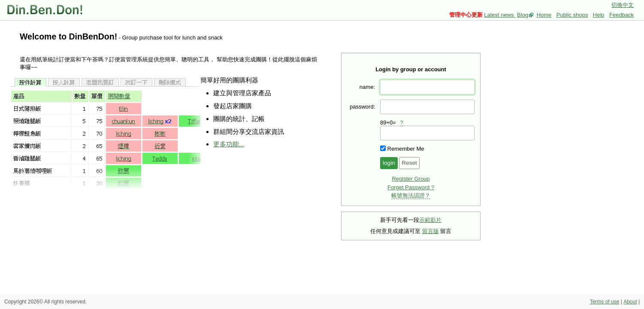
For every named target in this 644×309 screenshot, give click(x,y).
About (630, 302)
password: (362, 107)
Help (599, 15)
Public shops (572, 15)
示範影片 (430, 220)
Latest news (500, 15)
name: (367, 87)
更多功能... (229, 144)
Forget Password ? (411, 187)
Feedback (621, 15)
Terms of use (605, 302)
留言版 (431, 231)
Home (544, 15)
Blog (523, 15)
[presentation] (427, 133)
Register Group (411, 179)
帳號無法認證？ (411, 195)
